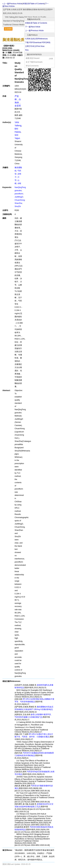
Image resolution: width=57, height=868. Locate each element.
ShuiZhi (18, 206)
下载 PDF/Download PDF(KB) (38, 42)
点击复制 (8, 29)
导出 (27, 50)
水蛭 (19, 183)
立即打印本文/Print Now (35, 46)
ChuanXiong (20, 200)
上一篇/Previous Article (34, 31)
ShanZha (18, 203)
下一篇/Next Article (33, 27)
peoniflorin (19, 194)
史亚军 (18, 106)
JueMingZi (19, 197)
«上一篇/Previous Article (12, 4)
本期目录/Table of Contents (36, 23)
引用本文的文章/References (36, 39)
